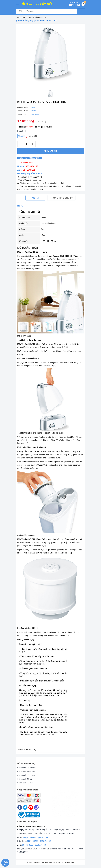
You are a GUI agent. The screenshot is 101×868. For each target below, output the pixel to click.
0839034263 (32, 166)
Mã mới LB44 (34, 136)
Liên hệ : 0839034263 (32, 158)
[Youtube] (31, 807)
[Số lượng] (26, 144)
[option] (51, 55)
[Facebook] (20, 807)
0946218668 (29, 170)
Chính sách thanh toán (27, 771)
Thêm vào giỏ (50, 151)
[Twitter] (25, 807)
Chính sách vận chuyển (27, 768)
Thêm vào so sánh (25, 163)
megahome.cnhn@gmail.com (36, 837)
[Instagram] (36, 807)
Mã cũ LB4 (23, 137)
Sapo (72, 862)
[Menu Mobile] (18, 4)
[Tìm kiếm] (81, 11)
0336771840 (40, 845)
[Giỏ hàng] (83, 5)
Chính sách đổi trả (25, 779)
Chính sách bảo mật (26, 783)
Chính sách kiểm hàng (27, 775)
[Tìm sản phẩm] (47, 11)
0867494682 (45, 841)
